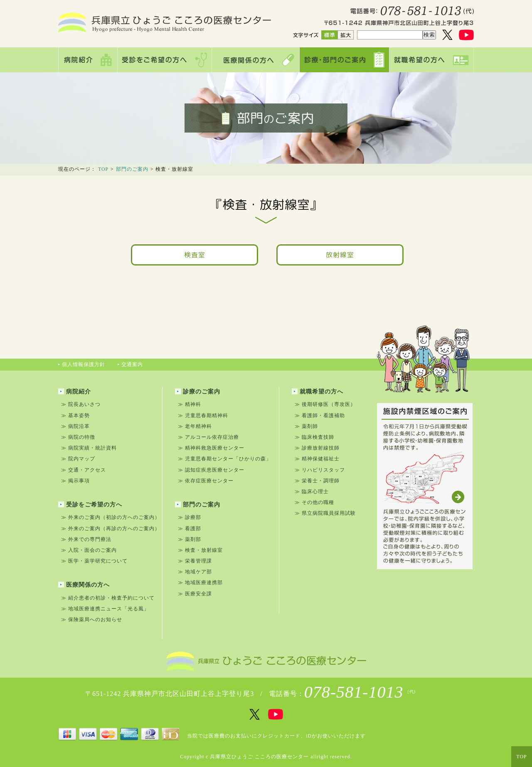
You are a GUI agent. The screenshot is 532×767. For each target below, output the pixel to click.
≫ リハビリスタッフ (320, 470)
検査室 (195, 255)
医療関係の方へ (84, 585)
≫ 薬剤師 (306, 426)
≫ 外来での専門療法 (86, 539)
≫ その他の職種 (314, 502)
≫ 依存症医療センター (206, 481)
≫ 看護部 (190, 529)
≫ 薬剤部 (190, 539)
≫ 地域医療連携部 (200, 583)
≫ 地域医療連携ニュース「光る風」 (105, 609)
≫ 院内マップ (78, 459)
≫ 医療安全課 (195, 594)
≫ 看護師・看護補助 (320, 415)
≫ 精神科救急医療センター (211, 448)
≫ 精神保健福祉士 (317, 459)
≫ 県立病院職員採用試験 (325, 513)
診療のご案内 (198, 392)
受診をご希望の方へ (90, 505)
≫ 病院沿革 (75, 426)
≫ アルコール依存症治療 (208, 437)
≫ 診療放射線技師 (317, 448)
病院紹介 (75, 392)
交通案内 (130, 364)
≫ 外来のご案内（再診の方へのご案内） (111, 529)
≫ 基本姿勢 (75, 415)
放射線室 (340, 255)
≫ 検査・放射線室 (200, 550)
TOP (103, 169)
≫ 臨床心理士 (312, 492)
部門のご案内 (132, 169)
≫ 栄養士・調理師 (317, 481)
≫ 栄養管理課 (195, 561)
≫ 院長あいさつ (81, 404)
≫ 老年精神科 (195, 426)
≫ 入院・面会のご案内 (89, 550)
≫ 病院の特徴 (78, 437)
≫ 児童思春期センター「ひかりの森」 (225, 459)
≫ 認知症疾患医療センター (211, 470)
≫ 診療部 (190, 517)
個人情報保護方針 (82, 364)
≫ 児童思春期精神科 (203, 415)
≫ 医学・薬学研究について (94, 561)
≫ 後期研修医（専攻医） (325, 404)
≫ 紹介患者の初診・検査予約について (108, 598)
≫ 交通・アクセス (84, 470)
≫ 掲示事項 (75, 481)
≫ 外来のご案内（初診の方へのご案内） (111, 517)
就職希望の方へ (318, 392)
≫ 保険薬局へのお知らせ (92, 619)
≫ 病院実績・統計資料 (89, 448)
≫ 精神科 (190, 404)
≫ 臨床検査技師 (314, 437)
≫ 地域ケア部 (195, 572)
